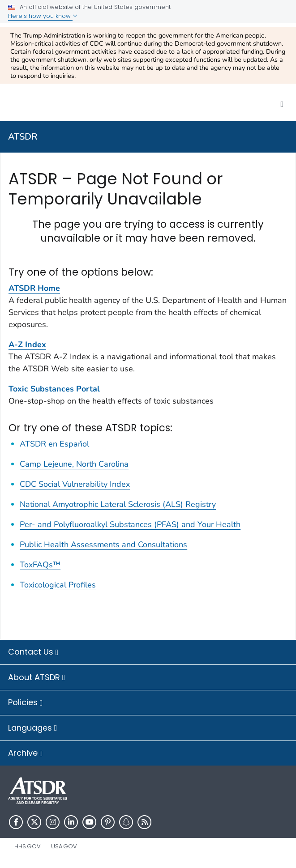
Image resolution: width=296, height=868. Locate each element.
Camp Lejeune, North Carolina (74, 464)
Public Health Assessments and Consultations (103, 545)
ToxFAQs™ (40, 565)
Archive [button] (26, 753)
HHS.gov (28, 846)
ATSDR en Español (54, 444)
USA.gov (64, 846)
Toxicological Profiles (58, 585)
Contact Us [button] (33, 652)
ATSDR (23, 137)
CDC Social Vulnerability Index (75, 484)
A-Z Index (27, 345)
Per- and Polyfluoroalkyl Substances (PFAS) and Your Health (130, 524)
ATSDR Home (34, 288)
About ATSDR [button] (37, 678)
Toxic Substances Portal (54, 389)
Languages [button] (33, 728)
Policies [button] (26, 703)
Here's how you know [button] (43, 16)
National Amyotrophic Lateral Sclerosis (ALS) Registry (118, 504)
